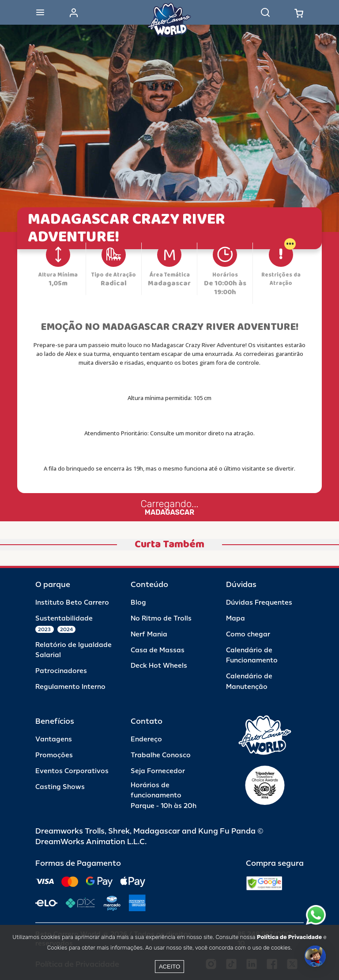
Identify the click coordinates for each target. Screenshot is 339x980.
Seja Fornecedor (158, 771)
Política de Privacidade (289, 937)
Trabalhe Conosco (161, 755)
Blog (138, 603)
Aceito (169, 967)
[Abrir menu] (40, 12)
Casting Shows (60, 787)
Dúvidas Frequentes (259, 603)
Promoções (54, 755)
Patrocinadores (61, 671)
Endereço (146, 739)
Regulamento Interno (70, 687)
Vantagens (54, 739)
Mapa (235, 619)
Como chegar (248, 634)
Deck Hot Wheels (159, 666)
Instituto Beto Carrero (72, 603)
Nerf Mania (149, 634)
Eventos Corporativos (72, 771)
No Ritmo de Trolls (161, 619)
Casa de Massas (158, 650)
